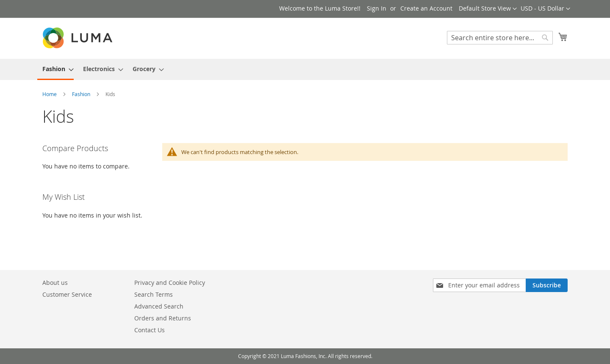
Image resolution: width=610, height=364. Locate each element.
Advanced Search (159, 306)
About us (55, 283)
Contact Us (150, 330)
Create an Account (426, 8)
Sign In (377, 8)
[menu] (305, 69)
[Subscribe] (547, 285)
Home (50, 94)
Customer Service (67, 294)
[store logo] (78, 38)
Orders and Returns (163, 318)
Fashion (82, 94)
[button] (545, 9)
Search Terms (154, 294)
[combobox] (500, 38)
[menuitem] (55, 69)
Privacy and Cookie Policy (170, 283)
